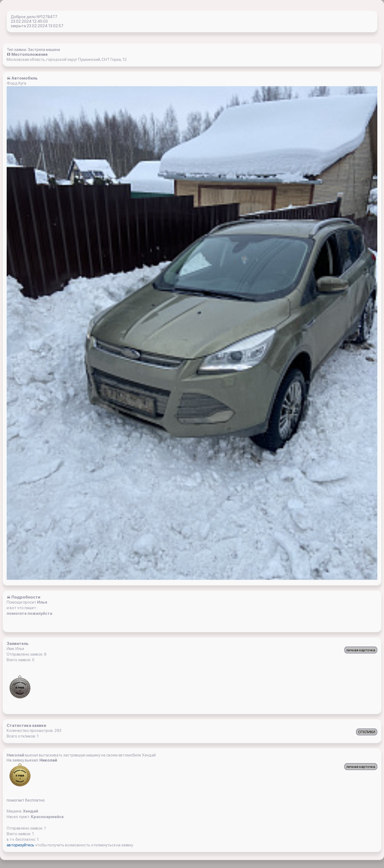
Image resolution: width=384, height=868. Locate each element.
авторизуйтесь (21, 845)
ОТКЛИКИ (367, 732)
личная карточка (361, 650)
